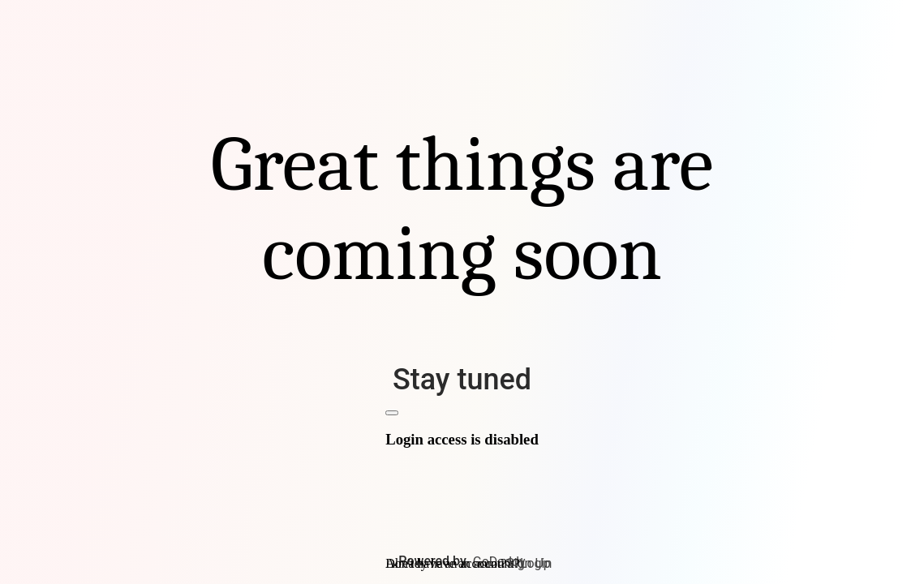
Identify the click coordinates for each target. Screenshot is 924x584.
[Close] (392, 413)
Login (536, 563)
